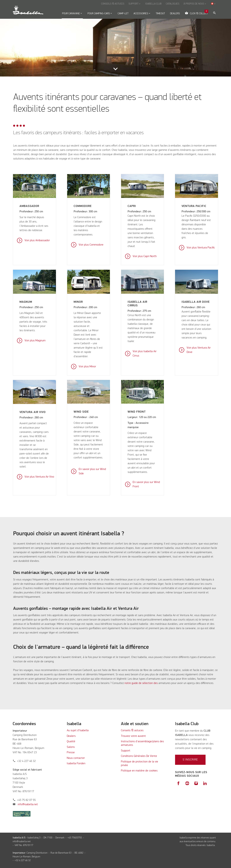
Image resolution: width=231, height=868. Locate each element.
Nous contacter (76, 758)
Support (126, 751)
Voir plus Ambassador (37, 240)
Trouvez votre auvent (133, 736)
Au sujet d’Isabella (78, 731)
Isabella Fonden (76, 764)
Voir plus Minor (87, 367)
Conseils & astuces (132, 731)
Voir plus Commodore (91, 245)
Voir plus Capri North (145, 256)
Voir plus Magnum (35, 341)
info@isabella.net (28, 804)
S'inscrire (190, 760)
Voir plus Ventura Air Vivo (39, 477)
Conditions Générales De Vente (139, 756)
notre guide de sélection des (141, 683)
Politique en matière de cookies (139, 771)
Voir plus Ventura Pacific (201, 248)
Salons (71, 747)
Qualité (71, 742)
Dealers (71, 736)
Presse (71, 753)
